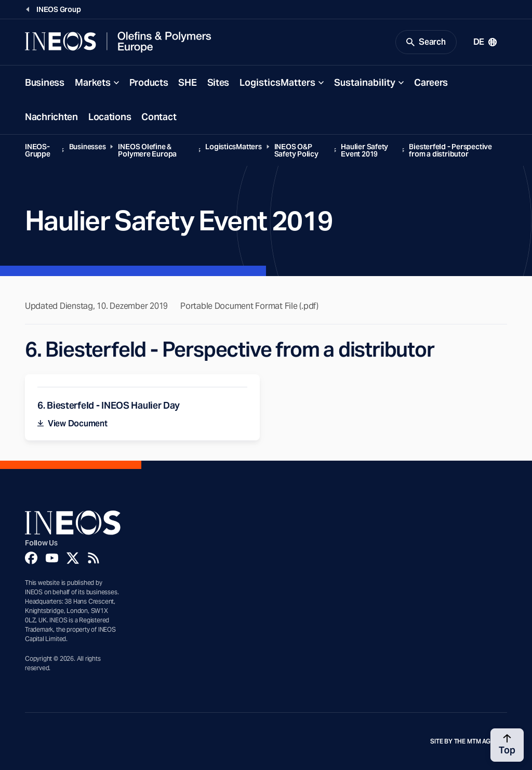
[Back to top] (507, 745)
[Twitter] (73, 558)
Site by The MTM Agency (469, 741)
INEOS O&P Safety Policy (296, 150)
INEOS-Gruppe (38, 150)
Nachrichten (51, 117)
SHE (187, 82)
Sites (218, 82)
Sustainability (365, 82)
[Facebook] (31, 558)
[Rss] (94, 558)
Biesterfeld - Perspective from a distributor (450, 150)
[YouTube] (52, 558)
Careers (431, 82)
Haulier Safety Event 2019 (364, 150)
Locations (110, 117)
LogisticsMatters (277, 82)
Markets (93, 82)
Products (149, 82)
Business (45, 82)
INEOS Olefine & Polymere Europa (147, 150)
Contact (159, 117)
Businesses (88, 147)
